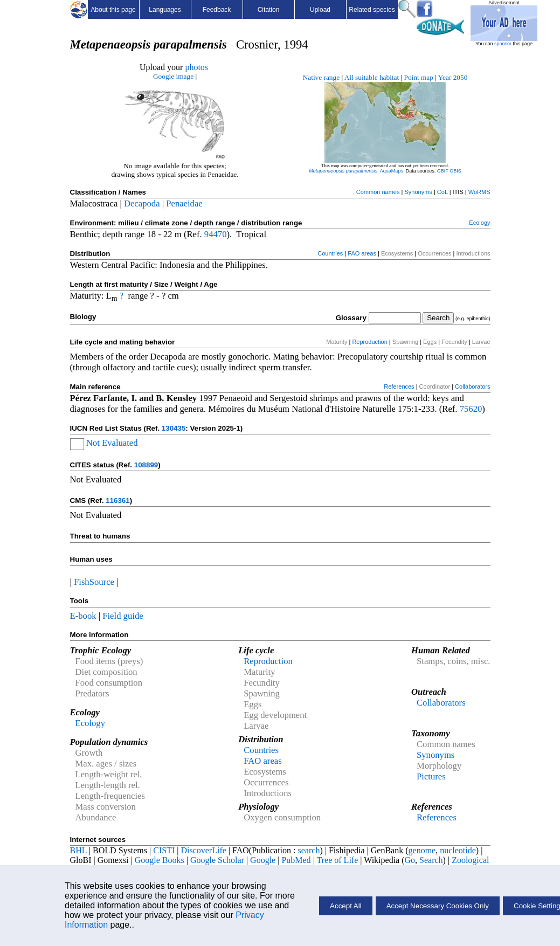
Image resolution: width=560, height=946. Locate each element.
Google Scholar (217, 860)
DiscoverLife (203, 850)
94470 (216, 234)
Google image (173, 76)
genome (422, 850)
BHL (78, 850)
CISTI (164, 850)
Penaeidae (184, 203)
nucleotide (458, 850)
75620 (471, 409)
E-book (83, 616)
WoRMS (479, 192)
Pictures (431, 776)
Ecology (479, 223)
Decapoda (142, 203)
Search (431, 860)
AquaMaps (392, 171)
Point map (419, 77)
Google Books (160, 860)
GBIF (443, 171)
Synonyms (418, 192)
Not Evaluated (112, 443)
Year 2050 (453, 77)
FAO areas (362, 253)
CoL (443, 192)
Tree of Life (338, 860)
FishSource (94, 582)
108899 (146, 465)
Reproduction (369, 342)
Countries (330, 253)
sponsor (503, 44)
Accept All (346, 906)
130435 (174, 428)
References (399, 386)
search (309, 850)
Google (263, 860)
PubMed (296, 860)
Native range (321, 77)
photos (196, 67)
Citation (269, 10)
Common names (378, 192)
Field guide (123, 616)
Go (410, 860)
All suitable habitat (372, 77)
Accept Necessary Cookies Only (438, 906)
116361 (117, 500)
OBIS (455, 171)
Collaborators (472, 386)
